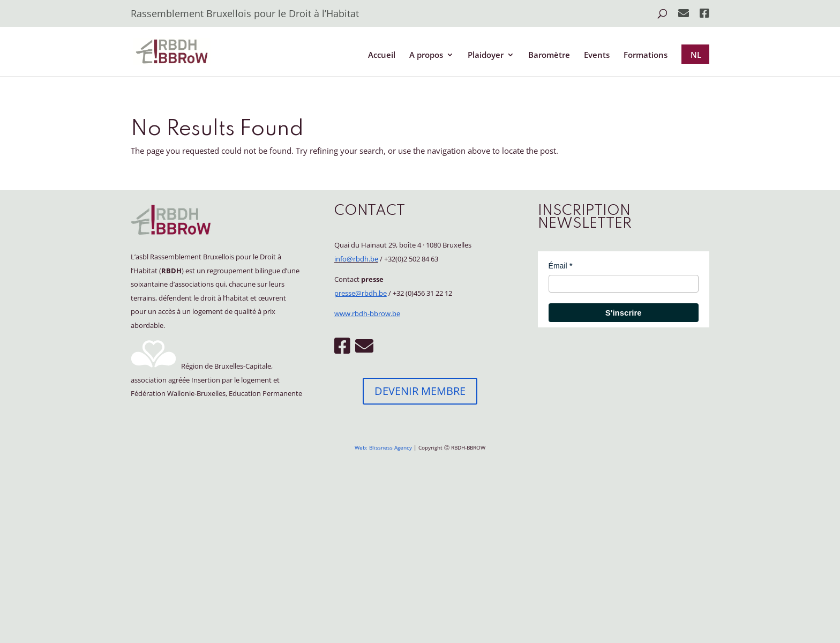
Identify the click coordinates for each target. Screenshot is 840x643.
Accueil (382, 55)
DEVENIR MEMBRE (420, 391)
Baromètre (549, 55)
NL (696, 55)
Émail (558, 266)
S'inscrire (624, 313)
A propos (426, 55)
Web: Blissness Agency (383, 447)
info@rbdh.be (356, 259)
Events (597, 55)
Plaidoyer (486, 55)
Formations (646, 55)
